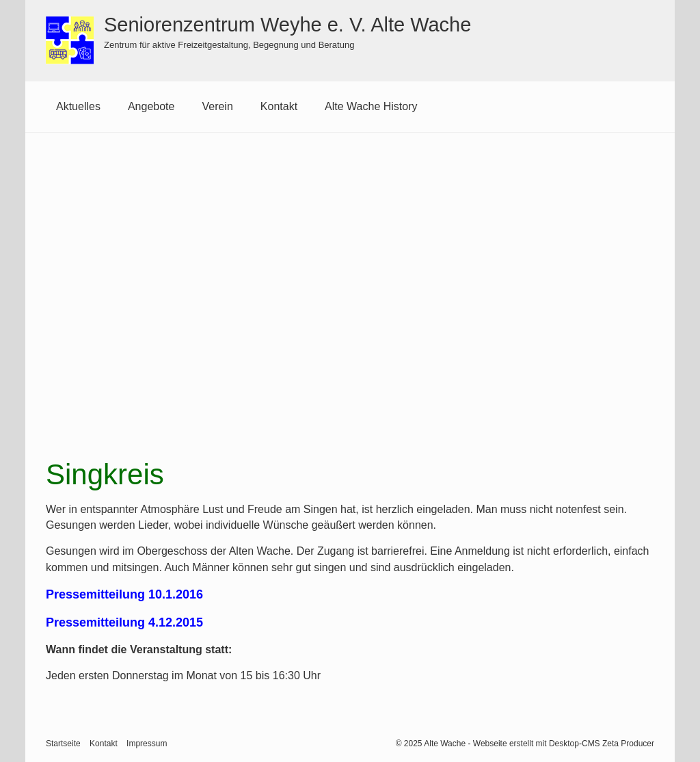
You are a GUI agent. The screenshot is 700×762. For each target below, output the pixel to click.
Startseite (63, 744)
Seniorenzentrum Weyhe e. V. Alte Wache (287, 25)
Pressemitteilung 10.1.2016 (124, 594)
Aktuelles (78, 106)
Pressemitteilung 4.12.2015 (124, 622)
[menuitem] (78, 107)
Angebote (151, 106)
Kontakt (279, 106)
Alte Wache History (371, 106)
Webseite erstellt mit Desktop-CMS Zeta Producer (564, 744)
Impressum (147, 744)
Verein (217, 106)
